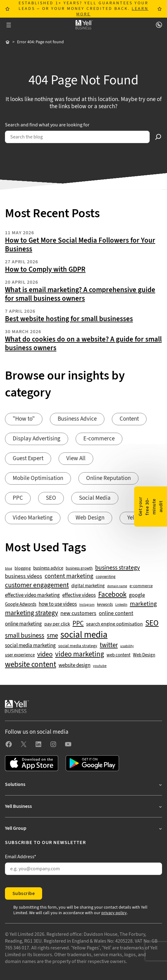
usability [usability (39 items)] (127, 646)
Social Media (95, 498)
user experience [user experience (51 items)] (20, 655)
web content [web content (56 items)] (119, 655)
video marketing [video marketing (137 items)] (80, 654)
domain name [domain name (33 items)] (117, 586)
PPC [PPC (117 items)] (78, 624)
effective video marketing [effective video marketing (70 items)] (32, 595)
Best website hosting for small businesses (69, 319)
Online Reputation (108, 478)
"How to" (24, 419)
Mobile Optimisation (38, 478)
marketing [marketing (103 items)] (143, 604)
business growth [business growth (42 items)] (79, 568)
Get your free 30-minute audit (151, 506)
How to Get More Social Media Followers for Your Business (80, 245)
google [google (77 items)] (137, 595)
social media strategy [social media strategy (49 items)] (78, 646)
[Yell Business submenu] (83, 806)
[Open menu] (9, 25)
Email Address (21, 857)
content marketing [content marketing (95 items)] (69, 576)
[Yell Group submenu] (83, 828)
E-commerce (99, 439)
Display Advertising (37, 439)
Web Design (90, 518)
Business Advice (77, 419)
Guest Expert (28, 458)
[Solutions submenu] (83, 784)
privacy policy (114, 913)
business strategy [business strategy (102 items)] (117, 568)
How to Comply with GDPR (45, 269)
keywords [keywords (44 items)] (105, 605)
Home (7, 42)
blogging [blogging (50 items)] (23, 568)
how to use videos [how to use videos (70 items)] (58, 604)
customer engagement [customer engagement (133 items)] (37, 585)
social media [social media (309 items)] (84, 635)
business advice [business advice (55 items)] (48, 568)
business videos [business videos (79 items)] (24, 576)
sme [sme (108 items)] (52, 636)
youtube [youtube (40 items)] (100, 666)
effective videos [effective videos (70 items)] (79, 595)
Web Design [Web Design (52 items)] (144, 655)
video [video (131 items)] (45, 654)
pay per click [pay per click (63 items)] (57, 624)
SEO (51, 498)
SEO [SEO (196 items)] (152, 623)
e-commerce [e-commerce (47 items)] (141, 586)
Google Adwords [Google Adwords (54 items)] (21, 605)
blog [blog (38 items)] (9, 569)
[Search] (158, 137)
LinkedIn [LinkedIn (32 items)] (121, 605)
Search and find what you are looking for (47, 125)
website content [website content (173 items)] (31, 665)
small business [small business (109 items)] (25, 636)
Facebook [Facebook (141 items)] (112, 595)
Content (129, 419)
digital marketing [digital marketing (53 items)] (88, 586)
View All (76, 458)
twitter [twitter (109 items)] (109, 645)
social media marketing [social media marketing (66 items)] (30, 646)
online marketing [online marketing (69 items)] (23, 624)
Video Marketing (33, 518)
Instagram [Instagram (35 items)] (87, 605)
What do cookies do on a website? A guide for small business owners (83, 344)
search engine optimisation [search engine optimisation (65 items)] (114, 624)
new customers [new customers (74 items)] (78, 613)
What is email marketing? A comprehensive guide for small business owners (80, 294)
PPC (18, 498)
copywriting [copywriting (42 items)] (106, 577)
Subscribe (24, 893)
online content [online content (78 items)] (116, 613)
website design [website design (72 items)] (75, 665)
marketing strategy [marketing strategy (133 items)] (31, 613)
